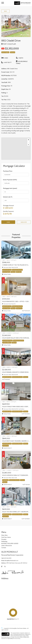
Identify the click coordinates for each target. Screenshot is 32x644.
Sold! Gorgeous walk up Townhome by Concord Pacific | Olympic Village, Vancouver (16, 475)
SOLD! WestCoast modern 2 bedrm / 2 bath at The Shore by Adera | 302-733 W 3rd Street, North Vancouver (16, 441)
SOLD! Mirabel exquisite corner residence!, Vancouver (16, 372)
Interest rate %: (8, 197)
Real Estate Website (22, 628)
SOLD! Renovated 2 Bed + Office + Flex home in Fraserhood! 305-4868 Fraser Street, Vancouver (16, 301)
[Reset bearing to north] (28, 145)
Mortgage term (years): (10, 188)
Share (8, 222)
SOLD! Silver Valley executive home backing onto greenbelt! (16, 338)
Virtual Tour (19, 308)
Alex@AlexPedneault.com (12, 561)
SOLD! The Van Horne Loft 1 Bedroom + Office (16, 512)
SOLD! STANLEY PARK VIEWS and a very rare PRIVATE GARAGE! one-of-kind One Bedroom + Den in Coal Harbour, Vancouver (16, 407)
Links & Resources (7, 546)
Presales (4, 539)
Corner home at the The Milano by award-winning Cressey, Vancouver (16, 265)
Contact (4, 548)
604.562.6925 (8, 558)
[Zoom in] (28, 140)
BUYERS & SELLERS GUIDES (10, 543)
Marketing (4, 541)
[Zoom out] (28, 142)
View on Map (25, 35)
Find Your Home (6, 537)
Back (5, 11)
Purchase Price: (8, 171)
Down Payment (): (10, 180)
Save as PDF (24, 222)
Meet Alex (4, 535)
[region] (16, 149)
